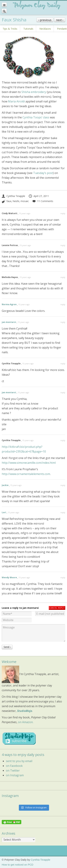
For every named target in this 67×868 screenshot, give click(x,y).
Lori (4, 512)
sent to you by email (19, 761)
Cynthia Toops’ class (36, 117)
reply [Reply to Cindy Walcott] (63, 213)
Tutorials (28, 29)
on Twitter (13, 770)
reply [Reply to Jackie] (63, 485)
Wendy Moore (9, 577)
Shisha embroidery (34, 92)
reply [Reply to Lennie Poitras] (63, 245)
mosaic (25, 201)
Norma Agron (9, 304)
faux (9, 201)
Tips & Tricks (10, 29)
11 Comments (43, 201)
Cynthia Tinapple (13, 196)
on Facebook (14, 766)
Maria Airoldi (16, 101)
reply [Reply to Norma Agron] (63, 304)
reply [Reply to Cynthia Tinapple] (63, 363)
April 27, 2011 (39, 196)
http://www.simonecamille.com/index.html (29, 463)
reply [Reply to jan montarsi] (63, 322)
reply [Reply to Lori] (63, 512)
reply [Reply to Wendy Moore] (63, 577)
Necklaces (45, 29)
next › (60, 20)
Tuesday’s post (43, 173)
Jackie (5, 485)
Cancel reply (57, 608)
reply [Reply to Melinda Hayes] (63, 277)
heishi (16, 201)
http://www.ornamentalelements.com (26, 474)
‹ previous (45, 20)
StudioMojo (25, 711)
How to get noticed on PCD (18, 865)
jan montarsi (9, 322)
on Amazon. (26, 722)
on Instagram (15, 775)
